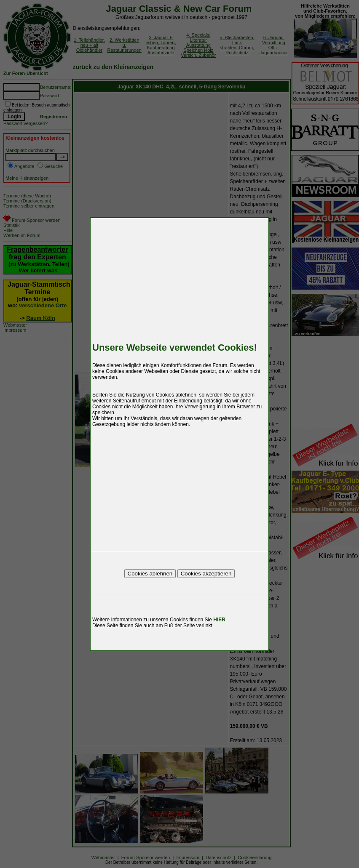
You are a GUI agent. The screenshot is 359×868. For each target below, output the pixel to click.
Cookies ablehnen (150, 574)
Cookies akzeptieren (206, 574)
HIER (219, 620)
